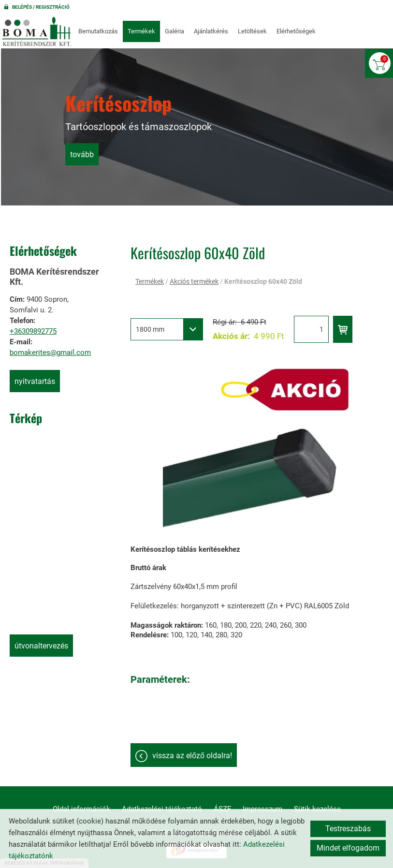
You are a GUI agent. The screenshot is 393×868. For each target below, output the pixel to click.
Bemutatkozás (98, 31)
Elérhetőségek (296, 31)
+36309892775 (33, 331)
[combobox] (167, 329)
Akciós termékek (194, 281)
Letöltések (252, 31)
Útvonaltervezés (41, 646)
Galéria (175, 31)
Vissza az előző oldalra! (192, 756)
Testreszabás (348, 829)
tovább (144, 154)
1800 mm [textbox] (150, 329)
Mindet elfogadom (348, 848)
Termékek (141, 31)
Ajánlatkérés (211, 31)
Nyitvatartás (35, 381)
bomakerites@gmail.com (50, 353)
